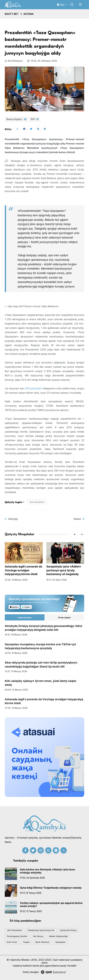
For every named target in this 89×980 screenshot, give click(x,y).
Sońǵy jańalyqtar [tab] (25, 618)
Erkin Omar (12, 942)
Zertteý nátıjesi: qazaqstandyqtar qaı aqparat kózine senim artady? (51, 905)
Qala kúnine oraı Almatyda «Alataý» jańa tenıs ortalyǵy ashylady (47, 871)
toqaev (26, 942)
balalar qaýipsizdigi (58, 936)
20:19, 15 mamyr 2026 (16, 653)
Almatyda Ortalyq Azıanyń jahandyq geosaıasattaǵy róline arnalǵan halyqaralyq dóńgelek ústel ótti (43, 628)
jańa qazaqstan (14, 930)
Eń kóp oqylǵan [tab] (64, 618)
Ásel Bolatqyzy (14, 61)
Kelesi (79, 519)
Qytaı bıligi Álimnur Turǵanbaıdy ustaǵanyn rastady (51, 888)
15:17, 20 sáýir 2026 (57, 580)
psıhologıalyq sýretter (17, 936)
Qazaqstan (61, 942)
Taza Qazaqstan (37, 502)
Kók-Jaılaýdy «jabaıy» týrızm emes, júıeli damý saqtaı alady (40, 683)
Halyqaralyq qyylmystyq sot (41, 930)
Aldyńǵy (11, 519)
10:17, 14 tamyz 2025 (31, 893)
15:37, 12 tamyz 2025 (31, 911)
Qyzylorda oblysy (68, 930)
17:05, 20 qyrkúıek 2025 (32, 878)
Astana (28, 14)
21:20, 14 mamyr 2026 (16, 580)
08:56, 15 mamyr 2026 (16, 690)
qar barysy (38, 936)
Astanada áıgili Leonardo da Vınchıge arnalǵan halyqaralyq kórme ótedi (23, 570)
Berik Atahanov (43, 942)
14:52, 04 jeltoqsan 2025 (42, 61)
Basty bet (12, 14)
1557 (34, 119)
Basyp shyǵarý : (16, 119)
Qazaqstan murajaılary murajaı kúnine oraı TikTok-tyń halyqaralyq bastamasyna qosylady (40, 646)
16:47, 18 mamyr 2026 (16, 635)
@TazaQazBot (34, 388)
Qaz (61, 5)
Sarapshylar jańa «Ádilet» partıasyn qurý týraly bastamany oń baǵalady (64, 570)
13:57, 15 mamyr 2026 (16, 671)
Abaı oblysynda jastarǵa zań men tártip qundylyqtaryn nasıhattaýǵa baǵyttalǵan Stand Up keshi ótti (41, 664)
